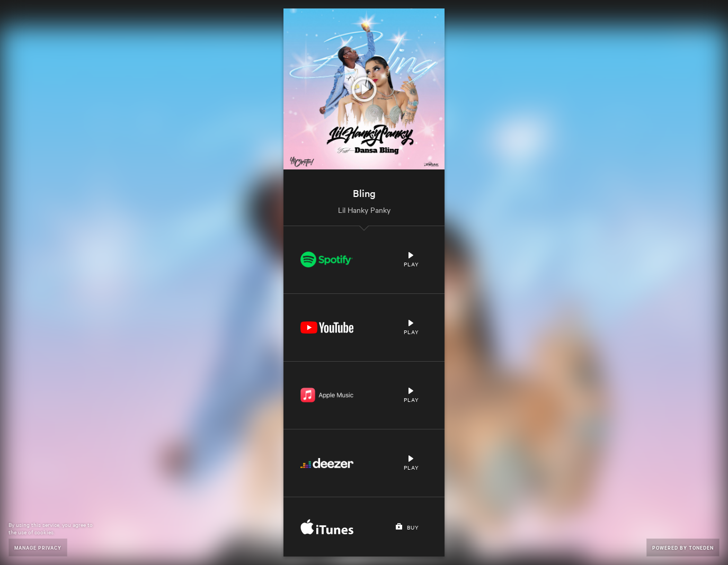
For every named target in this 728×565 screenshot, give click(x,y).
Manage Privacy (38, 547)
